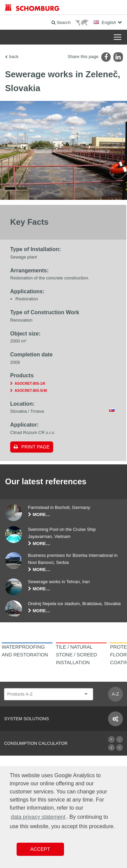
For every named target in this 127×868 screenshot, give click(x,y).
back (14, 57)
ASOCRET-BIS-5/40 (31, 390)
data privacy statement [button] (38, 817)
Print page (36, 447)
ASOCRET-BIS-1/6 (30, 383)
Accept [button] (40, 849)
